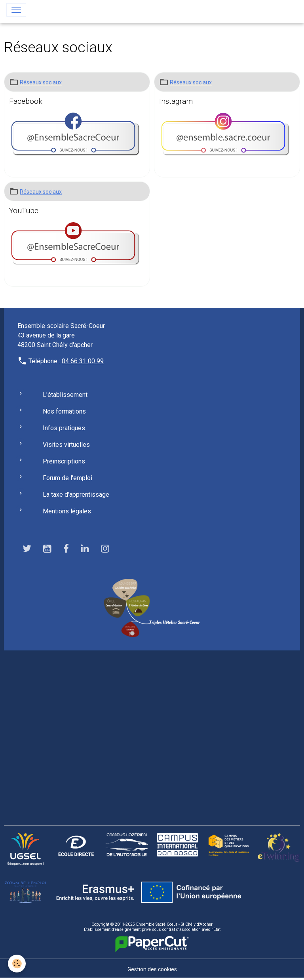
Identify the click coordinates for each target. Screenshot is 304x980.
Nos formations (64, 411)
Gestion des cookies (152, 969)
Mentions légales (67, 511)
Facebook (26, 101)
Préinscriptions (64, 461)
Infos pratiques (64, 428)
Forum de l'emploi (67, 478)
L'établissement (65, 395)
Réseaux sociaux (41, 82)
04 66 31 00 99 (83, 361)
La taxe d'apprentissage (76, 495)
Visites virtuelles (66, 445)
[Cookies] (17, 964)
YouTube (24, 211)
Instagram (176, 101)
